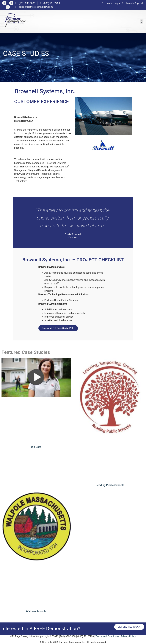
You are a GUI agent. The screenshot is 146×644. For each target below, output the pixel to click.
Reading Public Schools (110, 485)
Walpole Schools (36, 611)
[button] (142, 22)
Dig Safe (36, 447)
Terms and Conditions (107, 636)
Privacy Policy (128, 636)
